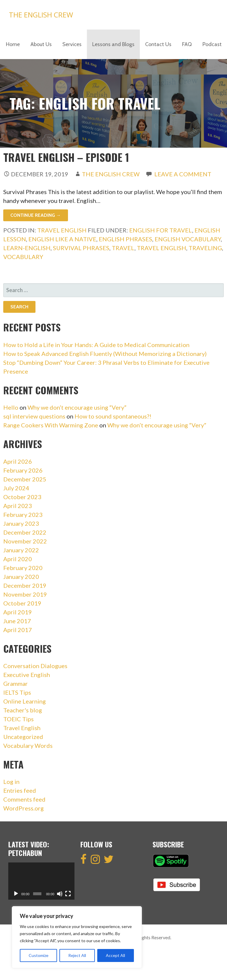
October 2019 (22, 603)
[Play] (16, 894)
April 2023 (18, 506)
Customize (39, 955)
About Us (41, 44)
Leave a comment (183, 174)
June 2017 (17, 621)
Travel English (62, 230)
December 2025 (25, 479)
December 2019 (25, 585)
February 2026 (23, 470)
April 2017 (18, 630)
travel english (162, 248)
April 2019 (18, 612)
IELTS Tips (17, 692)
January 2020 (21, 577)
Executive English (27, 675)
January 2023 (21, 523)
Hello (11, 407)
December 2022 (25, 532)
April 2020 (18, 559)
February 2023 (23, 515)
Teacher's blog (23, 710)
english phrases (125, 239)
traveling (205, 248)
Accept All (115, 955)
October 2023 (22, 497)
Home (13, 44)
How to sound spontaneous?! (113, 416)
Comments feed (24, 799)
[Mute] (60, 894)
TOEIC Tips (18, 719)
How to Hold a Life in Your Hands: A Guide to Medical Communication (96, 345)
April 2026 (18, 461)
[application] (41, 881)
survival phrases (81, 248)
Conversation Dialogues (35, 666)
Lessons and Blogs (113, 44)
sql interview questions (34, 416)
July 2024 (16, 488)
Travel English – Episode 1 (66, 157)
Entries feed (20, 790)
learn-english (27, 248)
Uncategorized (23, 737)
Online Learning (25, 701)
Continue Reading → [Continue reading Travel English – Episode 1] (36, 215)
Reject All (77, 955)
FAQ (187, 44)
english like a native (62, 239)
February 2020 (23, 568)
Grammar (16, 683)
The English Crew (41, 15)
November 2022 (25, 541)
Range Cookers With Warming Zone (51, 425)
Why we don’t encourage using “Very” (77, 407)
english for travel (161, 230)
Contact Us (158, 44)
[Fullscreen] (68, 894)
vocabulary (23, 257)
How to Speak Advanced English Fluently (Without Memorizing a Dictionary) (105, 354)
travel (123, 248)
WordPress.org (23, 808)
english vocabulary (188, 239)
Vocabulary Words (28, 745)
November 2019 (25, 594)
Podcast (212, 44)
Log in (11, 782)
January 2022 (21, 550)
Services (72, 44)
